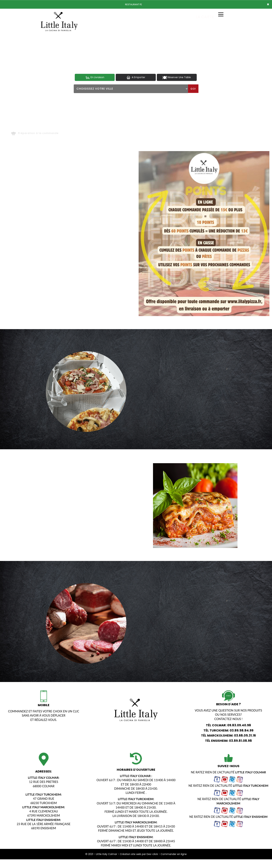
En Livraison (95, 77)
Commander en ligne (174, 854)
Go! (193, 89)
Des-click (152, 854)
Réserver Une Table (177, 77)
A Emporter (136, 77)
